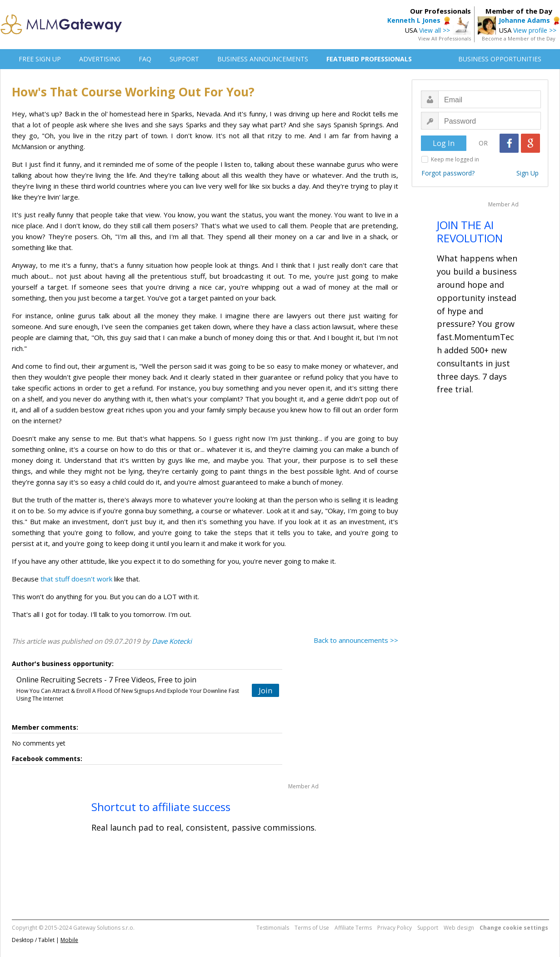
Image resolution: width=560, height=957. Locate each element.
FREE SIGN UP (40, 59)
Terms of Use (312, 928)
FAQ (145, 59)
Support (428, 928)
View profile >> (535, 30)
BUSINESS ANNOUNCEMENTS (263, 59)
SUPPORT (184, 59)
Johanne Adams (524, 20)
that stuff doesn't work (76, 579)
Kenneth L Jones (414, 20)
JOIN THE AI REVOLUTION (470, 231)
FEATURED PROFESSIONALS (369, 59)
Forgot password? (448, 173)
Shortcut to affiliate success (161, 807)
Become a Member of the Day (519, 38)
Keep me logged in (455, 159)
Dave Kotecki (172, 641)
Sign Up (527, 173)
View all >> (435, 30)
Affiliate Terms (353, 928)
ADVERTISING (100, 59)
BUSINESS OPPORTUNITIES (500, 59)
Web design (459, 928)
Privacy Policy (395, 928)
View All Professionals (445, 38)
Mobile (69, 940)
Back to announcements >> (356, 640)
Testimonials (273, 928)
